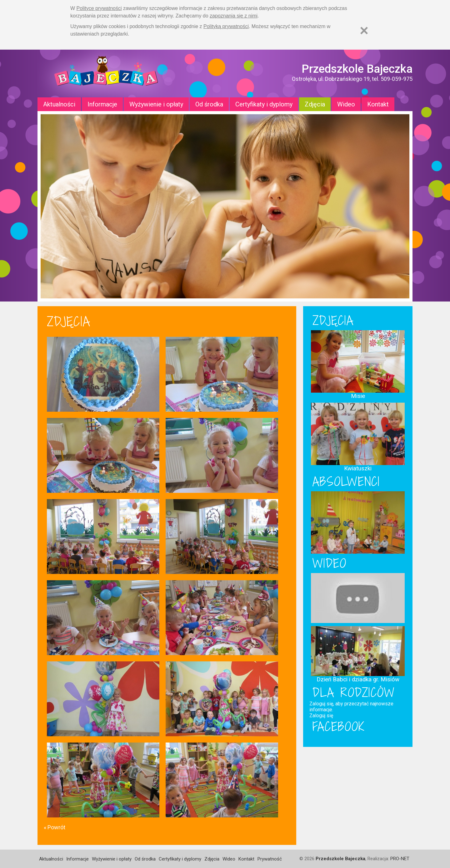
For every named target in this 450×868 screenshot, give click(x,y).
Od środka (209, 104)
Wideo (346, 104)
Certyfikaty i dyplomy (264, 104)
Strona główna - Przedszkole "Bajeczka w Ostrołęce (106, 74)
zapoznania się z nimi (234, 16)
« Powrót (55, 827)
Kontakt (378, 104)
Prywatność (270, 859)
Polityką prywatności (226, 26)
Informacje (102, 104)
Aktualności (59, 104)
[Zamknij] (364, 30)
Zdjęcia (315, 104)
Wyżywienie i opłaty (156, 104)
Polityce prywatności (99, 8)
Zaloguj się (321, 716)
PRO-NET (400, 859)
